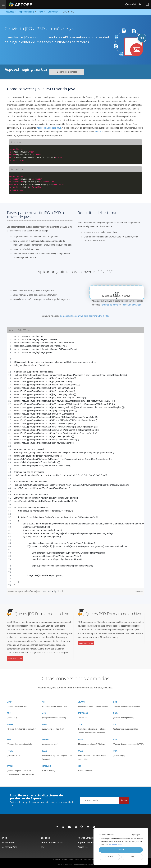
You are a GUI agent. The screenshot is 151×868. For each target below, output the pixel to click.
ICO (80, 765)
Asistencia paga (10, 846)
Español (130, 4)
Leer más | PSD (86, 643)
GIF (44, 701)
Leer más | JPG (15, 658)
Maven (98, 132)
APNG (10, 723)
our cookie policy (116, 844)
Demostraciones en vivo (52, 841)
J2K (44, 712)
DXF (80, 723)
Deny (132, 857)
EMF (115, 701)
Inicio (5, 837)
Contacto (91, 864)
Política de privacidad (132, 305)
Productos (45, 837)
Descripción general (67, 72)
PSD (44, 723)
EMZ (45, 750)
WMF (80, 739)
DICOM (81, 701)
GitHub (60, 591)
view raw (139, 591)
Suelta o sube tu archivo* (117, 296)
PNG (115, 712)
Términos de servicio (110, 305)
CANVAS (47, 765)
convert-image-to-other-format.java (25, 591)
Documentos (8, 841)
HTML (10, 750)
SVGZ (10, 765)
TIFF (9, 739)
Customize (109, 857)
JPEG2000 (83, 712)
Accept (121, 850)
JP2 (9, 712)
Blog (42, 846)
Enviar (124, 799)
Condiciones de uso (80, 864)
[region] (75, 461)
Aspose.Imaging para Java (49, 128)
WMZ (80, 750)
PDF (115, 739)
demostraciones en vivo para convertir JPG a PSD (85, 316)
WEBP (45, 739)
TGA (115, 750)
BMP (9, 701)
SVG (115, 723)
